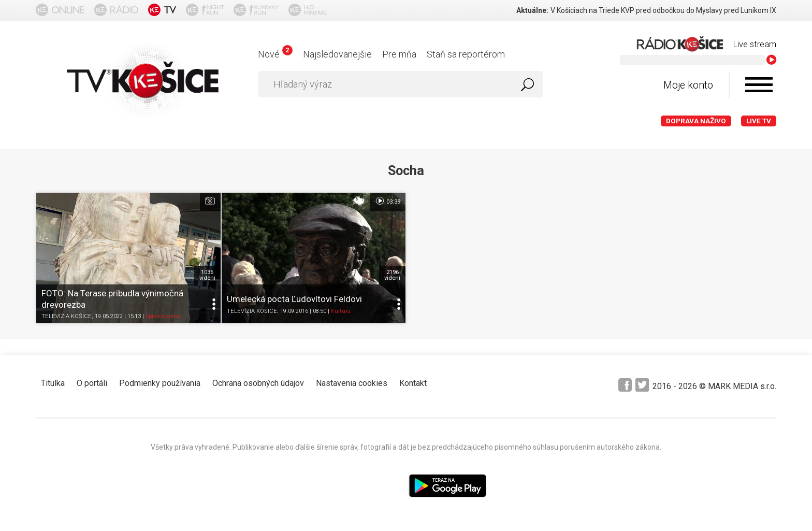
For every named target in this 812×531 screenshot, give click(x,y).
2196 (392, 275)
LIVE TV (759, 121)
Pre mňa (399, 54)
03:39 (388, 201)
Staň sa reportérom (466, 54)
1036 (207, 275)
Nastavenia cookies (352, 383)
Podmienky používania (160, 383)
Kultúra (341, 311)
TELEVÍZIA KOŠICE (67, 316)
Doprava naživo (696, 121)
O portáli (92, 383)
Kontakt (413, 383)
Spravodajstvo (163, 316)
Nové (275, 54)
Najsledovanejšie (337, 54)
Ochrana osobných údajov (258, 383)
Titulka (53, 383)
